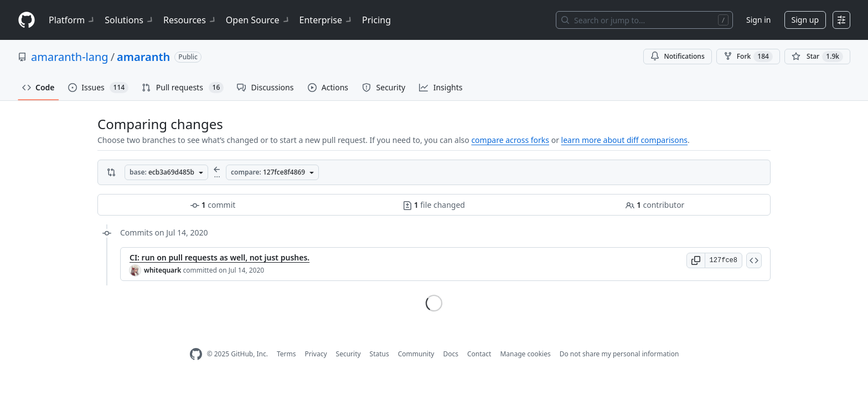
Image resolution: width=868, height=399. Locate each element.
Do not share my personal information (619, 354)
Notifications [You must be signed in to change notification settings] (677, 56)
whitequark (162, 270)
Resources (190, 20)
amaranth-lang (70, 57)
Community (416, 354)
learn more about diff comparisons (624, 140)
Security (348, 354)
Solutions (130, 20)
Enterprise (326, 20)
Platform (72, 20)
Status (379, 354)
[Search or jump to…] (644, 20)
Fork (748, 57)
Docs (451, 354)
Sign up (805, 20)
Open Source (258, 20)
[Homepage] (27, 20)
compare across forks (510, 140)
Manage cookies (525, 354)
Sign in (758, 20)
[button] (696, 260)
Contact (479, 354)
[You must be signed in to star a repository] (817, 57)
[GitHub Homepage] (196, 354)
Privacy (316, 354)
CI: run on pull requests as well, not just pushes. (219, 257)
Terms (286, 354)
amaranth (143, 57)
